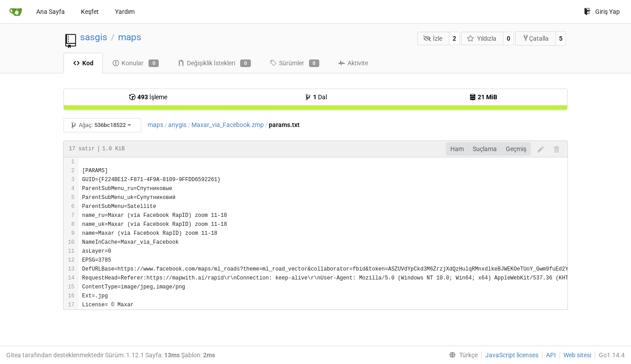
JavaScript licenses (512, 355)
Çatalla (536, 38)
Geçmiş (516, 149)
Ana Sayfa (51, 12)
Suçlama (485, 149)
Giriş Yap (602, 12)
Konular (136, 63)
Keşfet (90, 12)
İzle (433, 38)
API (551, 355)
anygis (177, 125)
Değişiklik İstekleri (214, 63)
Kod (83, 63)
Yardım (125, 12)
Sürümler (294, 63)
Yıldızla (482, 38)
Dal (316, 97)
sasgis (94, 37)
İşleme (148, 97)
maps (130, 37)
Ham (457, 149)
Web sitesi (577, 355)
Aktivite (353, 63)
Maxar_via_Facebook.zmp (228, 125)
